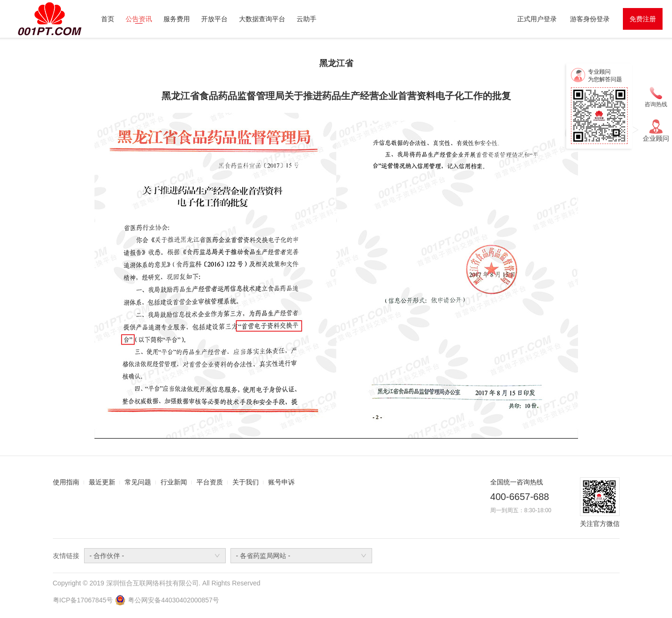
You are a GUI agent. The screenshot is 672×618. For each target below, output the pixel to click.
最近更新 (102, 482)
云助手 (306, 19)
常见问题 (138, 482)
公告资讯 (139, 19)
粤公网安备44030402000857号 (174, 600)
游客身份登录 (590, 19)
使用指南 (66, 482)
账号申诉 (281, 482)
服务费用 (177, 19)
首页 (108, 19)
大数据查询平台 (262, 19)
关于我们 (246, 482)
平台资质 (210, 482)
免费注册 (643, 19)
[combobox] (155, 556)
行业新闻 (174, 482)
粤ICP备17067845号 (83, 600)
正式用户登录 (537, 19)
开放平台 (214, 19)
